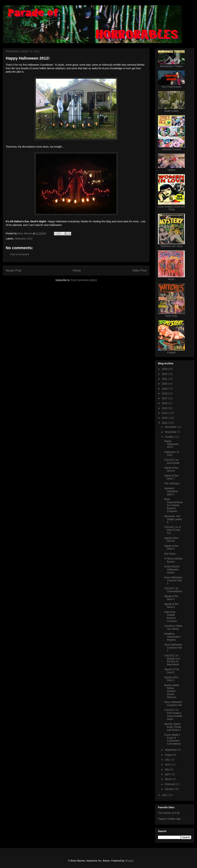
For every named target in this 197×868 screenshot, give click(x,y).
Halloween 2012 (23, 239)
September (171, 750)
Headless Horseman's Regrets (172, 637)
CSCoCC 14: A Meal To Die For (173, 530)
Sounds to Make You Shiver (173, 627)
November (171, 432)
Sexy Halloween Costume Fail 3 (173, 580)
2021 (165, 379)
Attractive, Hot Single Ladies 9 (173, 519)
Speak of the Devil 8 (171, 469)
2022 (165, 374)
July (167, 760)
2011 (165, 795)
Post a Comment (20, 254)
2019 (165, 389)
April (168, 774)
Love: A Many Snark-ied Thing (171, 208)
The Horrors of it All (169, 813)
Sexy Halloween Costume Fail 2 (173, 648)
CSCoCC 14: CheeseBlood (173, 590)
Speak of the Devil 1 (171, 679)
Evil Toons (170, 554)
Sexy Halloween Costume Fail (173, 704)
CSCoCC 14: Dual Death (172, 461)
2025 (165, 369)
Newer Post (14, 271)
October (170, 437)
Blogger (129, 861)
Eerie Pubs (171, 316)
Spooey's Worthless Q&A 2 (171, 491)
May (167, 769)
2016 (165, 403)
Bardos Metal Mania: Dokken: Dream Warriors (172, 691)
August (169, 755)
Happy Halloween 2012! (171, 444)
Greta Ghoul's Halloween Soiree (172, 569)
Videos (171, 170)
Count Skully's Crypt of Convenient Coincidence (172, 739)
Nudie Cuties (171, 111)
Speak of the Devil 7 (171, 477)
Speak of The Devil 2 (172, 671)
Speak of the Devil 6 (171, 540)
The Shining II (172, 483)
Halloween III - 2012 (172, 453)
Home (77, 271)
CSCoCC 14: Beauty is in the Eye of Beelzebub (172, 660)
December (171, 427)
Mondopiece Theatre (171, 66)
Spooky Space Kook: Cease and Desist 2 (173, 727)
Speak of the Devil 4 (171, 598)
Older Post (139, 271)
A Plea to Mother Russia (174, 560)
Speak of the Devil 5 (171, 547)
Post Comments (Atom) (84, 280)
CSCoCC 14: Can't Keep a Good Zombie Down (173, 714)
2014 (165, 413)
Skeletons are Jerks (171, 246)
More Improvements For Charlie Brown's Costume (174, 505)
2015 (165, 408)
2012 (165, 423)
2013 (165, 418)
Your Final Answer (171, 87)
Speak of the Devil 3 (171, 606)
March (169, 779)
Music (171, 279)
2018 (165, 393)
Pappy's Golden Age (169, 819)
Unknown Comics (171, 149)
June (168, 764)
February (170, 784)
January (170, 789)
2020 (165, 384)
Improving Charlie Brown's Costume (171, 616)
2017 (165, 398)
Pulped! (171, 353)
